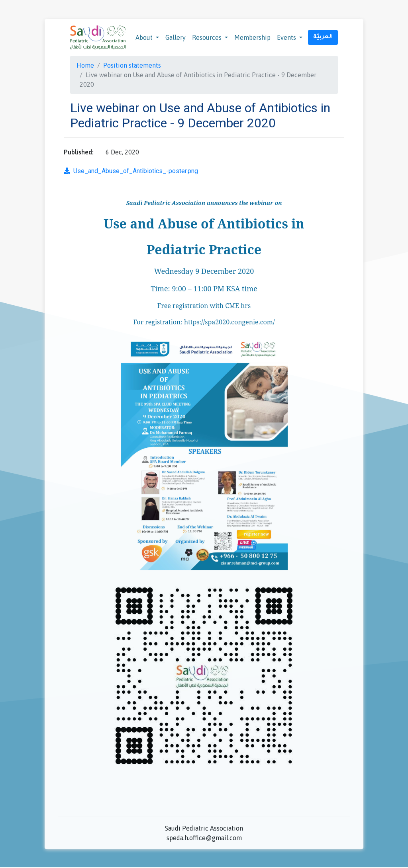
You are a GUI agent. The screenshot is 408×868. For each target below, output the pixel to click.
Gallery (176, 37)
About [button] (145, 37)
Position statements (132, 65)
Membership (252, 37)
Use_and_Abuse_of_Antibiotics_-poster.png (131, 171)
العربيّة (323, 37)
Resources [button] (208, 37)
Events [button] (287, 37)
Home (85, 65)
